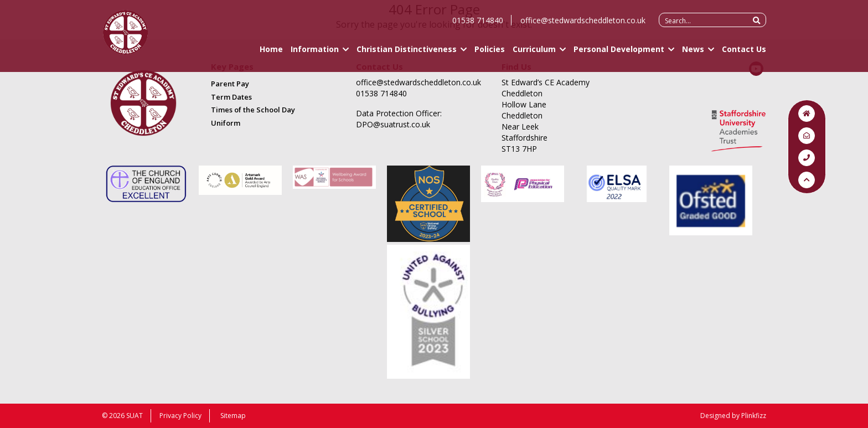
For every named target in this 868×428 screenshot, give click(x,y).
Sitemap (233, 416)
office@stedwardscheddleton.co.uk (583, 25)
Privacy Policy (180, 416)
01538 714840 (478, 25)
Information (315, 54)
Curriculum (534, 54)
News (693, 54)
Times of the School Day (253, 110)
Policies (490, 54)
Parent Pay (230, 84)
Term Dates (231, 97)
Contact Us (744, 54)
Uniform (226, 123)
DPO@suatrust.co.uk (393, 124)
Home (271, 54)
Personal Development (619, 54)
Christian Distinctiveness (407, 54)
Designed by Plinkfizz (733, 416)
